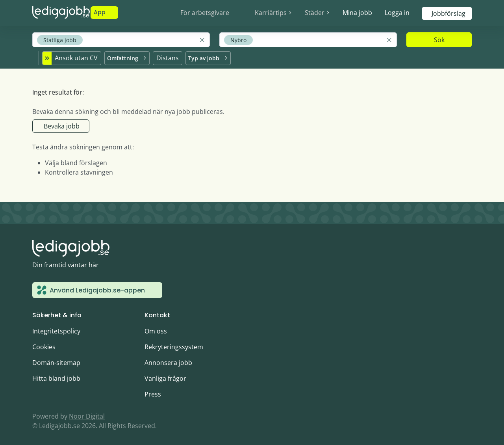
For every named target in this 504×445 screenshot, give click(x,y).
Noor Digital (87, 415)
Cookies (44, 346)
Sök (439, 40)
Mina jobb (357, 13)
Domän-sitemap (56, 361)
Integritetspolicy (56, 330)
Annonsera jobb (168, 361)
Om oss (156, 330)
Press (153, 393)
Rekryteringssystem (174, 346)
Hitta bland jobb (56, 377)
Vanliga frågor (165, 377)
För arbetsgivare (205, 13)
